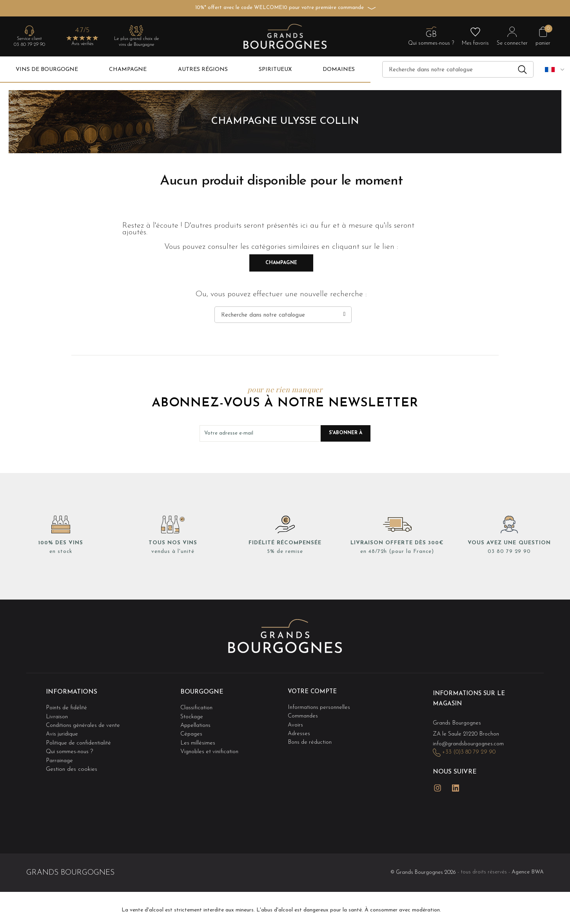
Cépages (192, 729)
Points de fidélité (67, 705)
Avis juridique (63, 729)
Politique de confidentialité (80, 736)
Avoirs (296, 721)
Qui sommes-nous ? (70, 744)
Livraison (57, 713)
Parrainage (60, 752)
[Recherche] (458, 69)
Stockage (192, 713)
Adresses (299, 729)
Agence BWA (528, 862)
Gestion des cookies (72, 760)
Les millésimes (198, 736)
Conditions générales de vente (85, 721)
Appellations (196, 721)
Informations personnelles (320, 705)
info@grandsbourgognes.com (470, 740)
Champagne (281, 263)
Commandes (303, 713)
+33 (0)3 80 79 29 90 (471, 748)
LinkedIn (456, 781)
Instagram (437, 781)
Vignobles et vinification (211, 744)
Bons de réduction (311, 736)
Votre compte (314, 692)
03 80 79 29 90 (29, 45)
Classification (197, 705)
